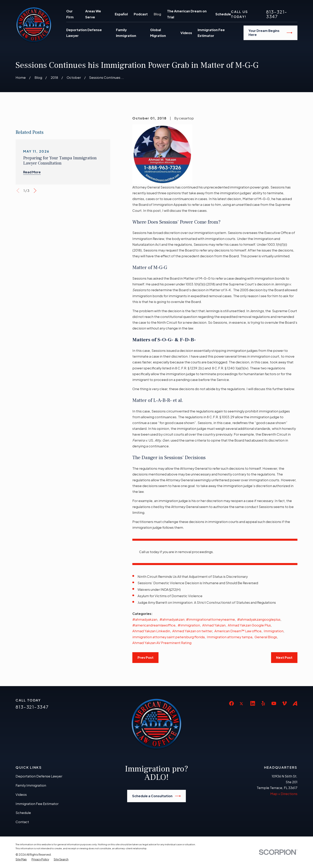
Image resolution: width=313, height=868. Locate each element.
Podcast (141, 14)
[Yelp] (263, 703)
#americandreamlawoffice (154, 625)
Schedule (223, 14)
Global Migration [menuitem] (158, 33)
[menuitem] (21, 859)
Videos (21, 795)
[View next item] (35, 285)
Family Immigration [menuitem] (126, 33)
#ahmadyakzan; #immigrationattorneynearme (197, 619)
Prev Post (146, 657)
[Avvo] (295, 703)
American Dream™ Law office (238, 631)
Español (121, 14)
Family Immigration (31, 785)
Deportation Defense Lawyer (39, 776)
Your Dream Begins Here (270, 33)
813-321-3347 (277, 14)
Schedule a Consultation (156, 796)
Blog (157, 14)
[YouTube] (274, 703)
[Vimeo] (284, 703)
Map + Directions (284, 794)
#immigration (189, 625)
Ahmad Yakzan (214, 625)
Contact (22, 822)
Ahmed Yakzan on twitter (192, 631)
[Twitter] (242, 707)
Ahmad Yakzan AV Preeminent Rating (162, 643)
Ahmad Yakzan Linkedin (151, 631)
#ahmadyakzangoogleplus (259, 619)
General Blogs (266, 637)
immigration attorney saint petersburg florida (168, 637)
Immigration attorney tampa (230, 637)
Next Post (284, 657)
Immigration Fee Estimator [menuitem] (211, 33)
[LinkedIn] (253, 703)
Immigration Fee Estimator (37, 804)
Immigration (274, 631)
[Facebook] (231, 703)
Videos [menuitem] (186, 33)
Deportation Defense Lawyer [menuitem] (84, 33)
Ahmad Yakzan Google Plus (249, 625)
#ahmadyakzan (145, 619)
